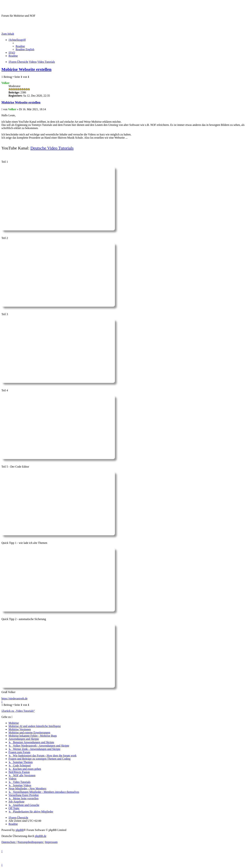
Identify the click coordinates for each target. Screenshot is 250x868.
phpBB (20, 830)
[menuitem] (20, 46)
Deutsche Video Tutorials (52, 148)
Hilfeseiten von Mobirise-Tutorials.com (20, 22)
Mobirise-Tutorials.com (30, 7)
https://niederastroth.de (14, 698)
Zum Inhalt (8, 34)
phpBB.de (41, 836)
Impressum (8, 28)
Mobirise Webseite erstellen (26, 69)
